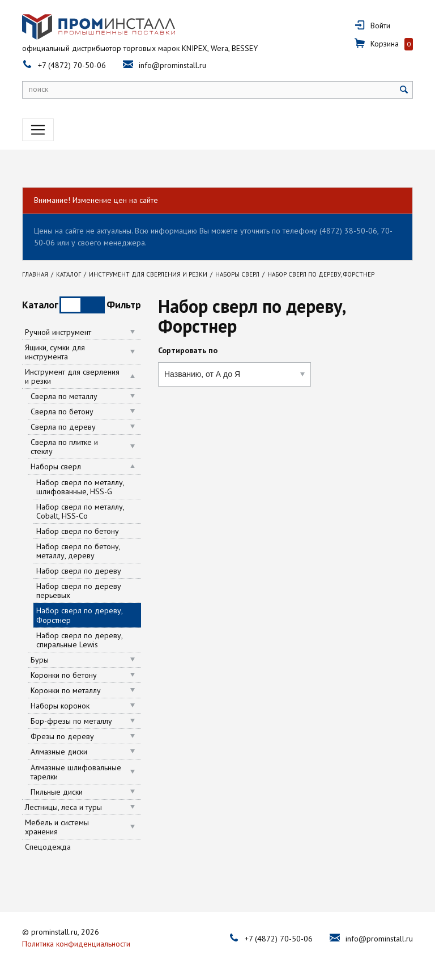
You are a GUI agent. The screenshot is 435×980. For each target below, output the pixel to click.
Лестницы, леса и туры (63, 807)
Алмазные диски (59, 752)
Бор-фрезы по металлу (71, 721)
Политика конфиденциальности (76, 943)
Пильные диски (57, 792)
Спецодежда (48, 847)
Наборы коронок (60, 706)
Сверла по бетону (62, 411)
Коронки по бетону (64, 675)
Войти (380, 26)
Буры (40, 660)
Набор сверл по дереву (79, 571)
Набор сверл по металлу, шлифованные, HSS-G (80, 487)
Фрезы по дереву (62, 736)
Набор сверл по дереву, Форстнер (80, 615)
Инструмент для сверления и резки (72, 376)
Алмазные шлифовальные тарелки (76, 772)
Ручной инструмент (58, 332)
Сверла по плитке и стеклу (64, 447)
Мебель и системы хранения (57, 827)
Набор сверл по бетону (78, 531)
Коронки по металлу (66, 690)
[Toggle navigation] (38, 130)
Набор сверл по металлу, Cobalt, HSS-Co (80, 511)
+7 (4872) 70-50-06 (72, 65)
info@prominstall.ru (172, 65)
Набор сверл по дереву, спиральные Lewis (79, 640)
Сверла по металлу (64, 396)
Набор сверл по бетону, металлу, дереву (78, 551)
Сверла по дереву (63, 427)
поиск (39, 89)
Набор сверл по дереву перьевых (79, 591)
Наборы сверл (56, 466)
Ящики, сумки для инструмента (55, 352)
